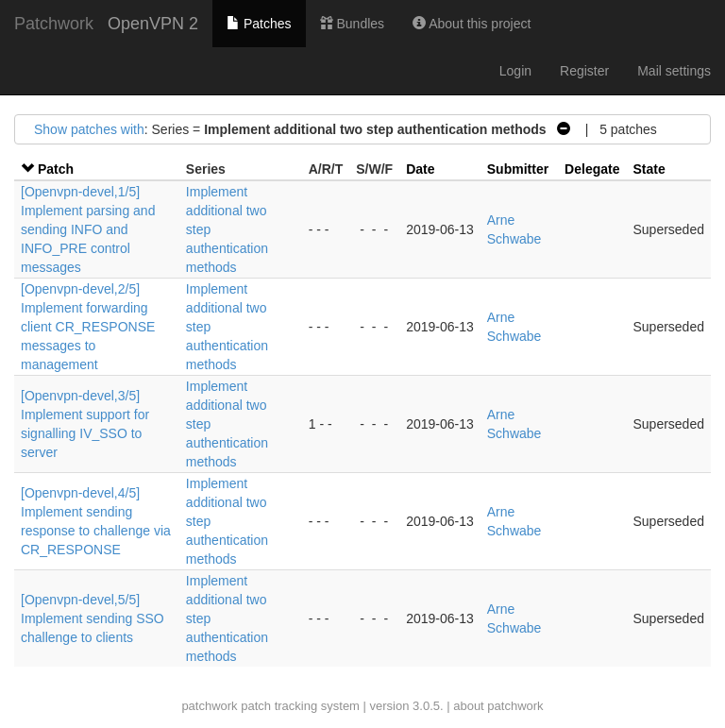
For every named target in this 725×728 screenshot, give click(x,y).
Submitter (518, 169)
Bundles (352, 24)
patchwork (209, 706)
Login (515, 71)
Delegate (592, 169)
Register (584, 71)
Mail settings (674, 71)
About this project (472, 24)
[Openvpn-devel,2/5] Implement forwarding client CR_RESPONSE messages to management (88, 327)
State (649, 169)
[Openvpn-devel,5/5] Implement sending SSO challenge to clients (93, 618)
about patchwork (498, 706)
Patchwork (54, 24)
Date (420, 169)
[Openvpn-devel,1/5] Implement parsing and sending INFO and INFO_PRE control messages (88, 229)
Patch (56, 169)
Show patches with (89, 129)
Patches (259, 24)
